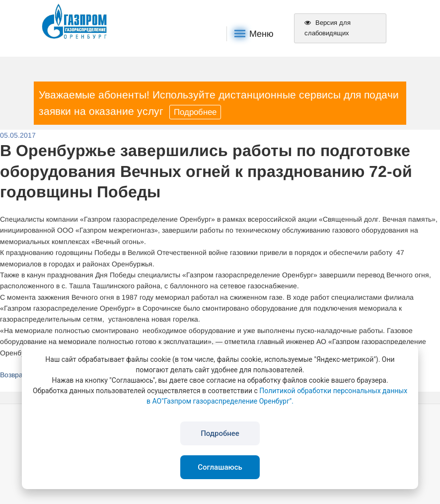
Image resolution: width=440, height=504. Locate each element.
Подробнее (195, 112)
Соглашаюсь (220, 467)
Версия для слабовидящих (328, 28)
